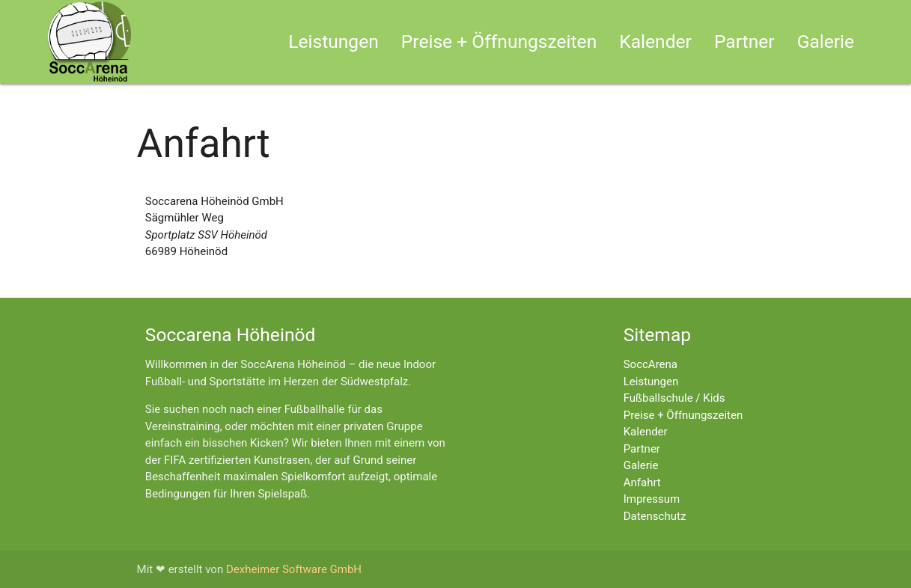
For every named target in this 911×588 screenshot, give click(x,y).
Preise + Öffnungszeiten (499, 42)
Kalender (655, 42)
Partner (744, 42)
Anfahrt (642, 483)
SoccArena (651, 364)
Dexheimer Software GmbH (294, 569)
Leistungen (333, 42)
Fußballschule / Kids (674, 398)
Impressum (652, 499)
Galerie (826, 42)
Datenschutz (655, 516)
